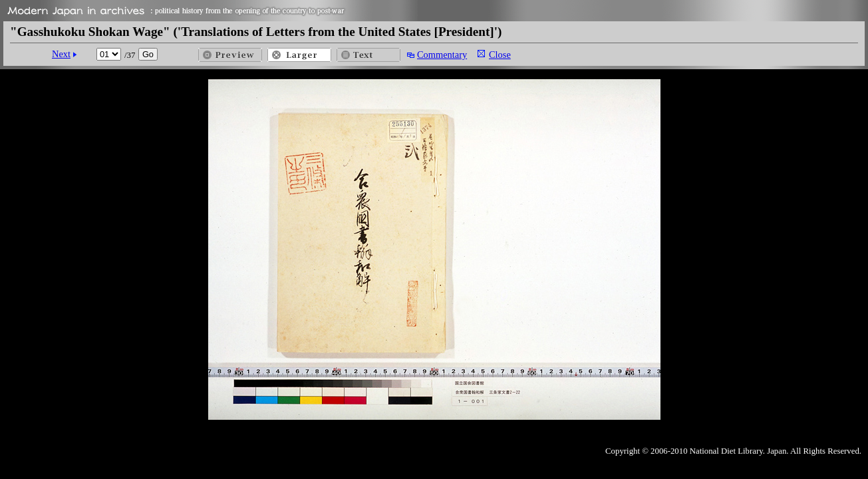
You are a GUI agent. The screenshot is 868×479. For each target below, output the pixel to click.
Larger (299, 55)
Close (500, 55)
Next (61, 54)
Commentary (442, 55)
